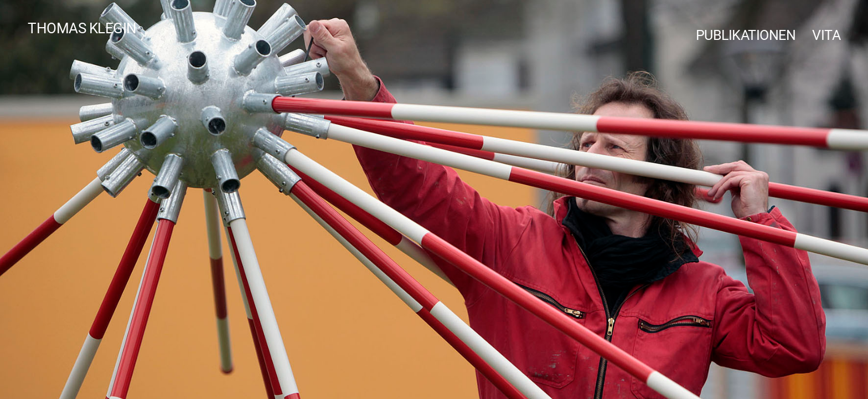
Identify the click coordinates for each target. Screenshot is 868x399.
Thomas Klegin (82, 28)
